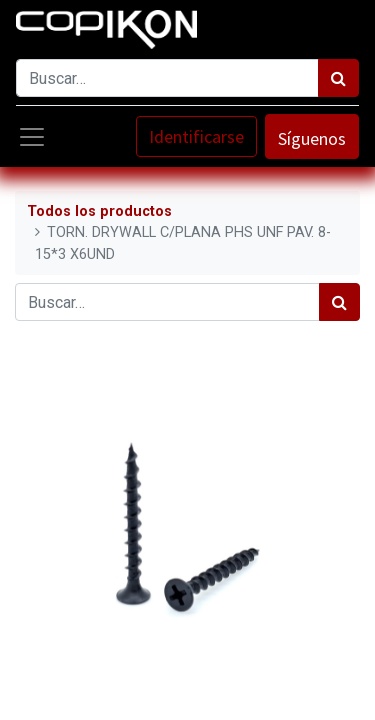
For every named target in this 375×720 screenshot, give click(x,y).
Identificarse (196, 136)
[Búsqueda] (338, 78)
